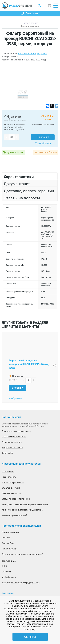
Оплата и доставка (11, 488)
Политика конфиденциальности (16, 431)
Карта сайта (7, 453)
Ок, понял (30, 637)
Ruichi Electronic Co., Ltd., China (32, 53)
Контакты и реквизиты (13, 482)
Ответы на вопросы (11, 493)
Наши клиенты (9, 477)
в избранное (45, 143)
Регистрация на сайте (12, 442)
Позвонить (30, 13)
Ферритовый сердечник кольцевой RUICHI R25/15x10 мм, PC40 (29, 364)
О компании (8, 471)
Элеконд (6, 538)
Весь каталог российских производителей (22, 554)
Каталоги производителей (14, 515)
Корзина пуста (50, 5)
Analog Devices (9, 577)
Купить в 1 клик (15, 152)
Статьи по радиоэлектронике (16, 499)
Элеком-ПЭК (8, 543)
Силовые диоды (10, 549)
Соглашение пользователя (14, 437)
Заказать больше (47, 152)
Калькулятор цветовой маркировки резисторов (25, 504)
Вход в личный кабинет (12, 448)
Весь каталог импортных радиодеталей (21, 583)
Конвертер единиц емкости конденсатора (22, 510)
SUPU (4, 566)
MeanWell (6, 572)
